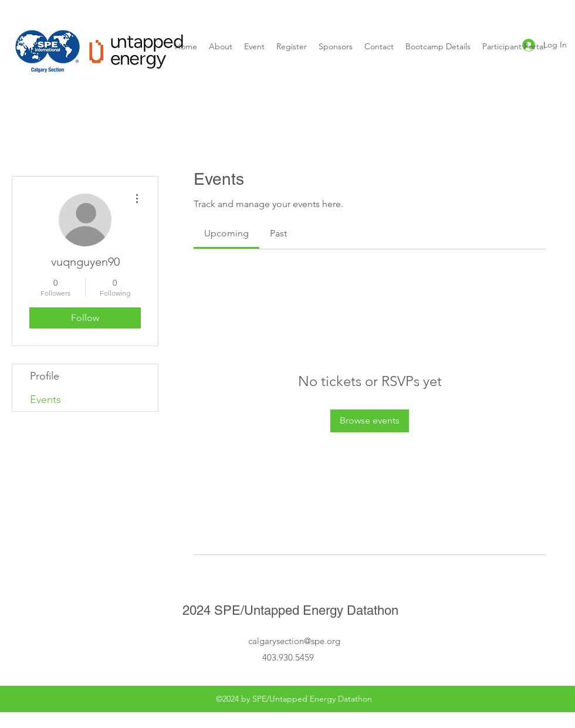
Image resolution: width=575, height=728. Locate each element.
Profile (45, 376)
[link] (226, 233)
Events (45, 399)
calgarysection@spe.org (294, 641)
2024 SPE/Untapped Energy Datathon (290, 610)
